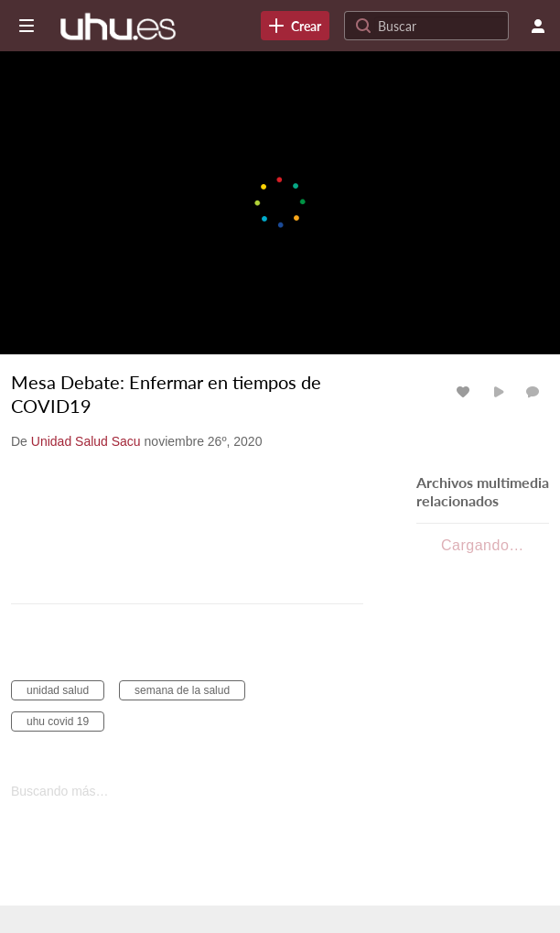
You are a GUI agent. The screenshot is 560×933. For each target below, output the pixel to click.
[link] (295, 26)
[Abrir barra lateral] (27, 26)
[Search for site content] (441, 26)
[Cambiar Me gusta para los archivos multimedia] (466, 391)
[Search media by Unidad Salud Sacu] (86, 441)
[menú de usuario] (538, 26)
